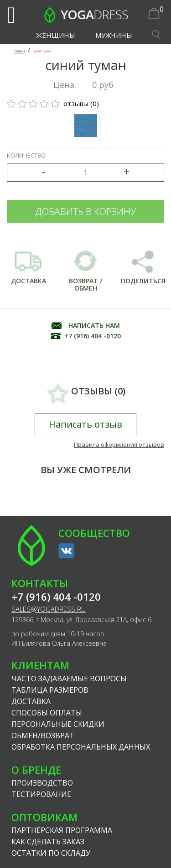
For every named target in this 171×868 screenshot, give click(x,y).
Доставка (31, 701)
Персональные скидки (58, 724)
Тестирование (41, 794)
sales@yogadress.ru (49, 609)
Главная (19, 51)
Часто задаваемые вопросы (69, 679)
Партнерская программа (62, 830)
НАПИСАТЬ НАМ (94, 325)
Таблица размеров (50, 690)
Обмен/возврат (43, 735)
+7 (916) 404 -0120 (93, 336)
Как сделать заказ (48, 842)
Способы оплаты (47, 713)
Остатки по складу (51, 853)
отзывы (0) (53, 103)
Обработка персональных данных (81, 747)
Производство (42, 783)
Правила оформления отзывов (119, 444)
